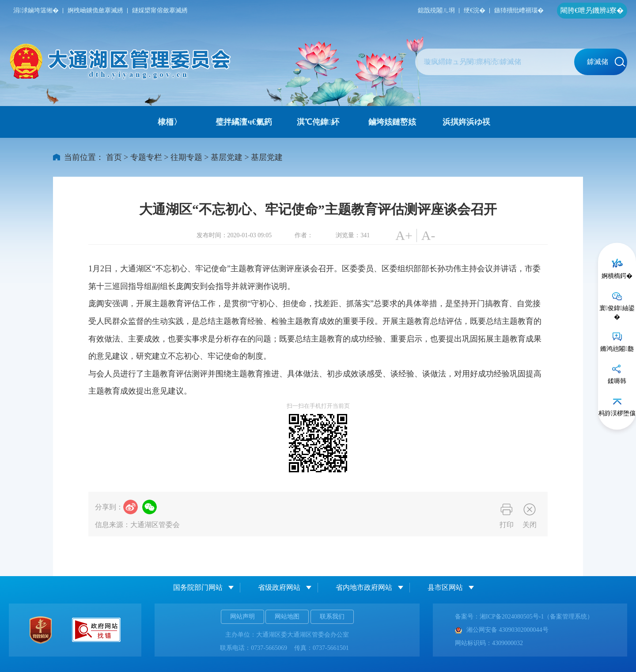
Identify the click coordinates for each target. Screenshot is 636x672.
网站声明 (242, 617)
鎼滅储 (606, 62)
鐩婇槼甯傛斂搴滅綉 (160, 10)
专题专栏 (146, 157)
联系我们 (332, 617)
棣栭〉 (170, 122)
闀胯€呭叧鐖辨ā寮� (592, 10)
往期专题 (186, 157)
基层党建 (227, 157)
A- (428, 235)
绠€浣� (475, 10)
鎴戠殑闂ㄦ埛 (436, 10)
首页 (114, 157)
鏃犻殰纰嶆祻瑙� (519, 10)
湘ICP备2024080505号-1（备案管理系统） (536, 617)
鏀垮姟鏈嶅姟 (392, 122)
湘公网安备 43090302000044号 (502, 630)
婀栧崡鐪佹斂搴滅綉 (95, 10)
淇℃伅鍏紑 (318, 122)
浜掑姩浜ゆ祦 (466, 122)
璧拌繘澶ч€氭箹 (244, 122)
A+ (404, 235)
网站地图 (287, 617)
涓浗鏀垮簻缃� (36, 10)
